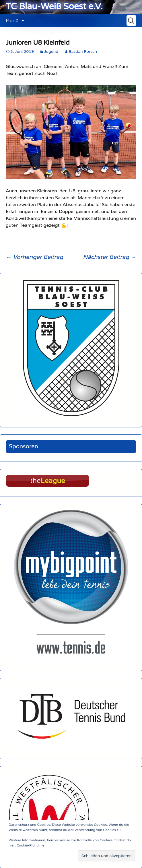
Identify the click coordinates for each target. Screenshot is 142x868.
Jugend (51, 52)
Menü (12, 20)
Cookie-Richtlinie (31, 845)
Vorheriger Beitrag (34, 257)
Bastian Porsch (83, 52)
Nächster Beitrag (110, 257)
